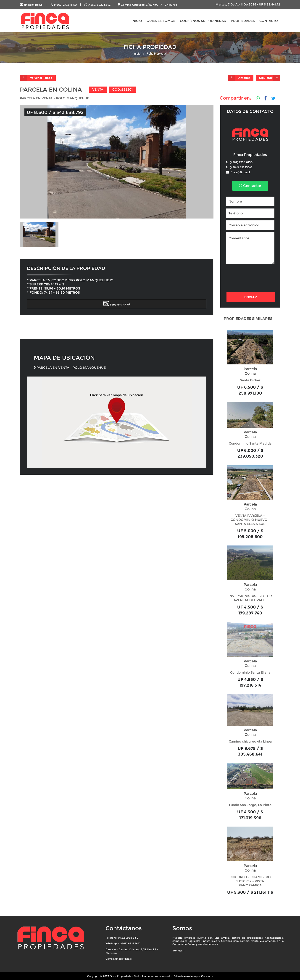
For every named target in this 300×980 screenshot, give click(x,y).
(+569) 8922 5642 (99, 5)
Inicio (137, 54)
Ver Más (178, 951)
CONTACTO (269, 21)
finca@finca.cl (34, 5)
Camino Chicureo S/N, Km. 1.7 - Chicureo (149, 5)
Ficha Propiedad (157, 54)
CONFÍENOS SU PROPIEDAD (203, 21)
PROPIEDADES (243, 21)
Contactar (250, 186)
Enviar (251, 297)
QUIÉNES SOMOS (161, 21)
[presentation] (261, 279)
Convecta (207, 976)
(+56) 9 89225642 (241, 167)
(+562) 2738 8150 (65, 5)
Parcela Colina (250, 371)
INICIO (137, 21)
